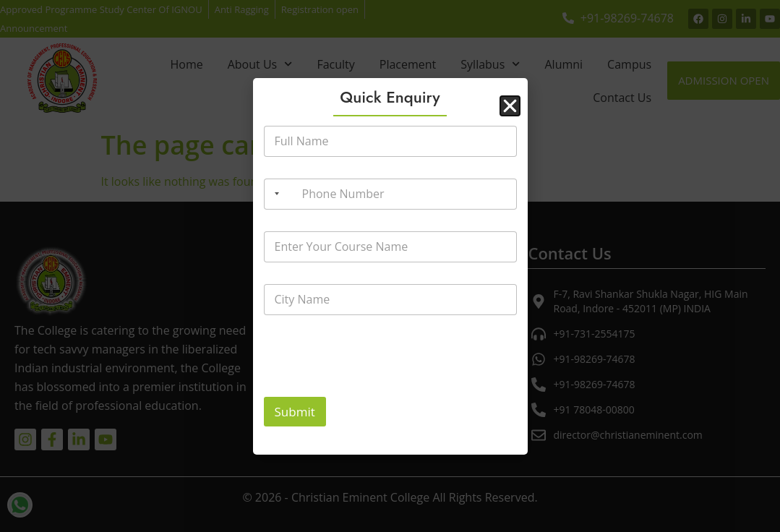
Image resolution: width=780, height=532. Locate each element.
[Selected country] (274, 194)
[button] (510, 106)
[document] (390, 266)
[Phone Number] (390, 194)
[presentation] (374, 387)
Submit (295, 412)
